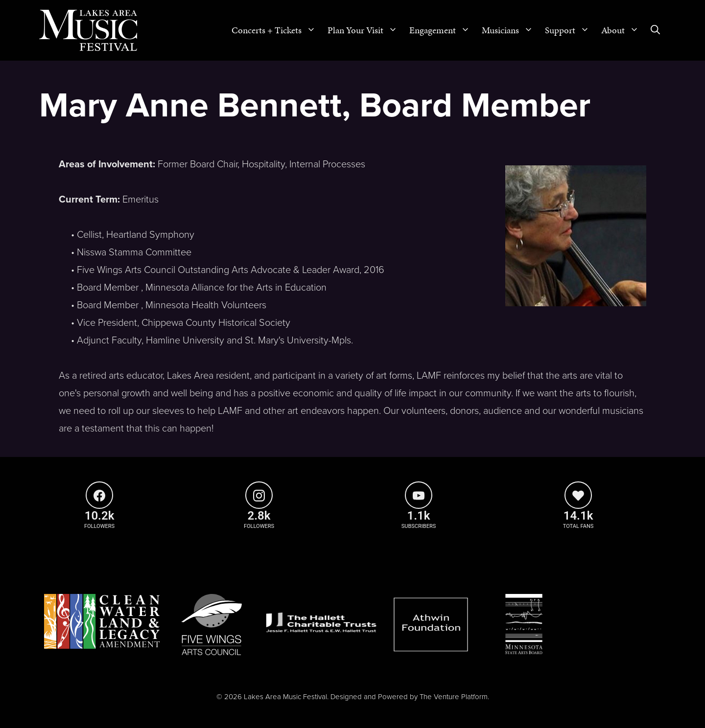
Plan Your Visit (365, 30)
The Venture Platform (454, 697)
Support (570, 30)
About (623, 30)
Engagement (443, 30)
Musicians (510, 30)
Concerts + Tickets (277, 30)
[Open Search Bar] (655, 30)
